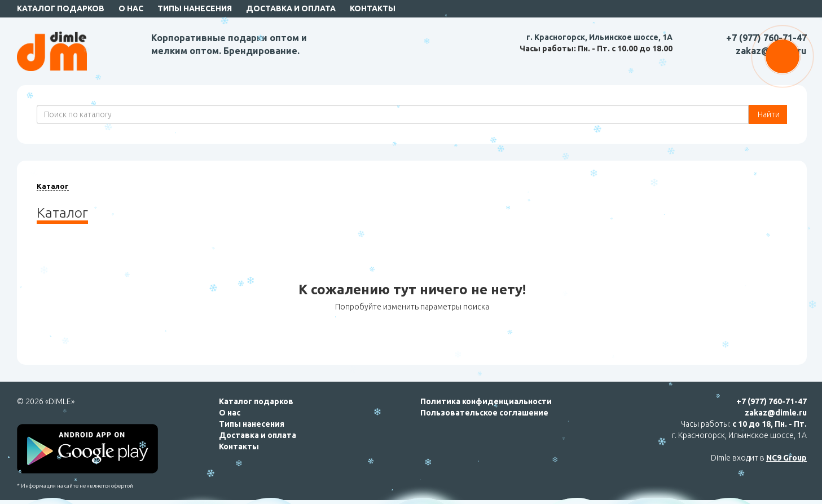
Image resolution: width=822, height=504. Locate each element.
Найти (768, 114)
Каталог (53, 186)
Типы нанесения (195, 8)
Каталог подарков (61, 8)
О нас (131, 8)
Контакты (373, 8)
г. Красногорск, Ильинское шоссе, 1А (599, 37)
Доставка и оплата (291, 8)
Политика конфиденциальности (486, 401)
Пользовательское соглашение (484, 413)
